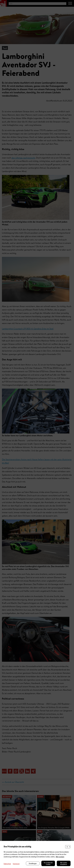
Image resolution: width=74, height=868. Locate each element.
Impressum (16, 864)
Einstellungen (33, 863)
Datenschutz (7, 864)
